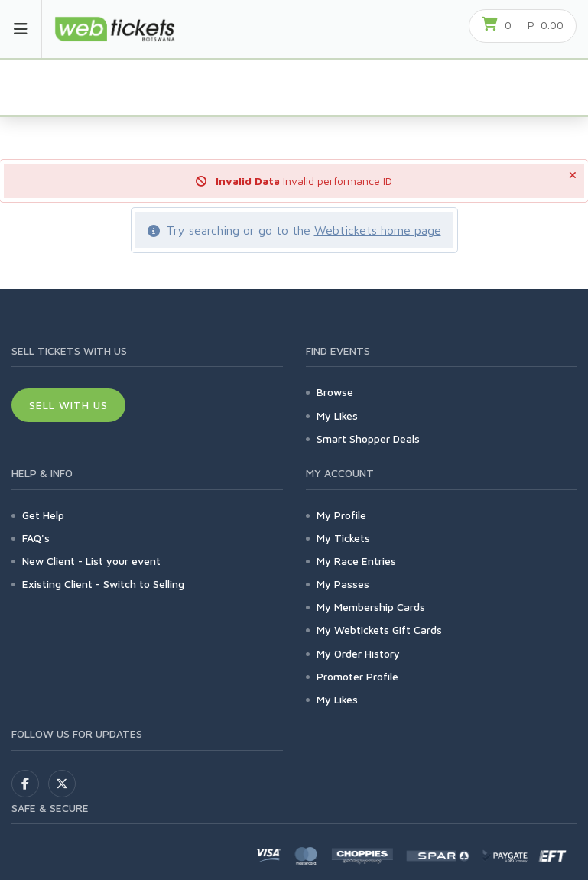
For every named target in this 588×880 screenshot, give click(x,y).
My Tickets (343, 538)
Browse (335, 392)
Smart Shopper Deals (368, 438)
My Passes (343, 584)
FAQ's (36, 538)
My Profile (341, 515)
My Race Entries (356, 561)
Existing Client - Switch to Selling (103, 584)
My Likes (337, 416)
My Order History (358, 653)
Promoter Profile (357, 676)
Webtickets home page (378, 230)
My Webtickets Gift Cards (379, 630)
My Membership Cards (371, 607)
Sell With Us (68, 405)
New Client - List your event (91, 561)
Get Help (43, 515)
